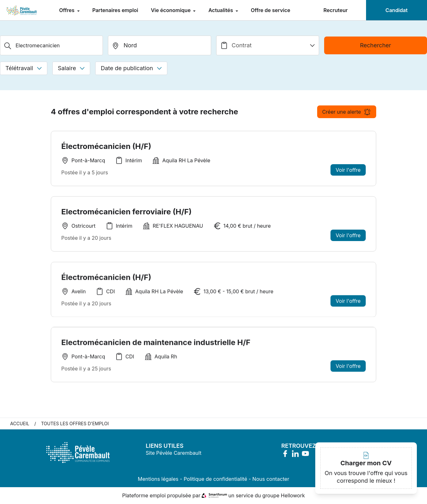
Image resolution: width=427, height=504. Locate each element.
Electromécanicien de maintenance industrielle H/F (156, 346)
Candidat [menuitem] (397, 10)
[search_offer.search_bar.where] (159, 45)
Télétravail (24, 68)
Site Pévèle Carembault (173, 453)
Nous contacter (271, 479)
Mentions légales (158, 479)
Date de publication (131, 68)
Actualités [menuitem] (221, 10)
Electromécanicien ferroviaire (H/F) (126, 212)
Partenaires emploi (115, 10)
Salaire (71, 68)
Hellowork (293, 496)
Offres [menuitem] (67, 10)
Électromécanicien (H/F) (106, 146)
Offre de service (270, 10)
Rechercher (376, 45)
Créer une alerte (347, 112)
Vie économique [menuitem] (171, 10)
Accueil (20, 424)
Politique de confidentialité (215, 479)
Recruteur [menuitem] (336, 10)
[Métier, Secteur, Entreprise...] (51, 45)
